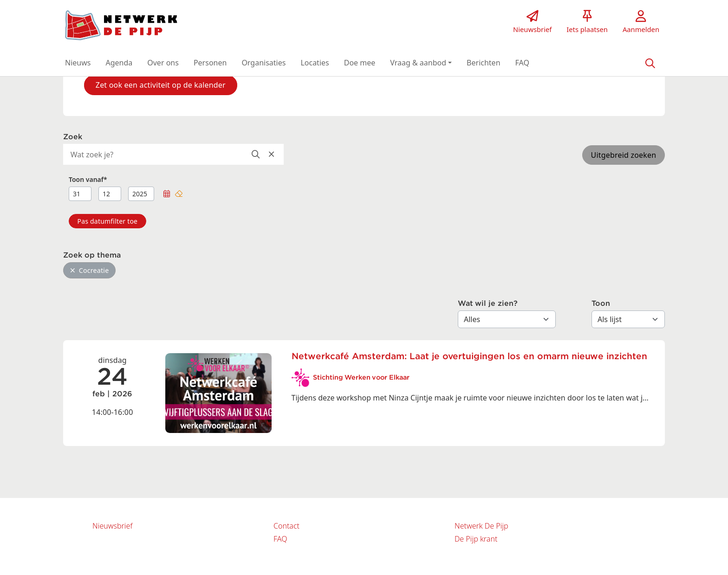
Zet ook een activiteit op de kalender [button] (161, 85)
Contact (286, 526)
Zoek (73, 137)
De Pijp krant (476, 539)
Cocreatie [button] (90, 270)
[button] (78, 63)
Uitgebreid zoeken (624, 155)
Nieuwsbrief (112, 526)
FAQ (280, 539)
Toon (601, 304)
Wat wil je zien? (488, 304)
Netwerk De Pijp (481, 526)
